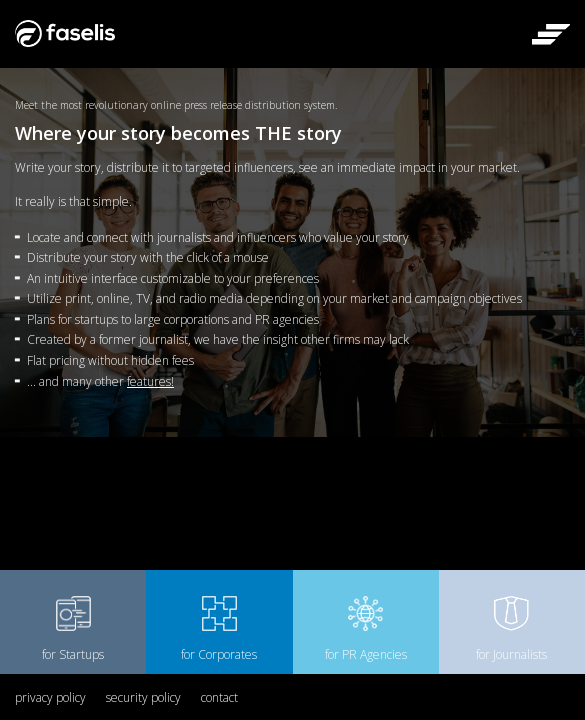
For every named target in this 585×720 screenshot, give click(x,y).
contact (219, 697)
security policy (143, 697)
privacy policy (50, 697)
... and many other (100, 381)
